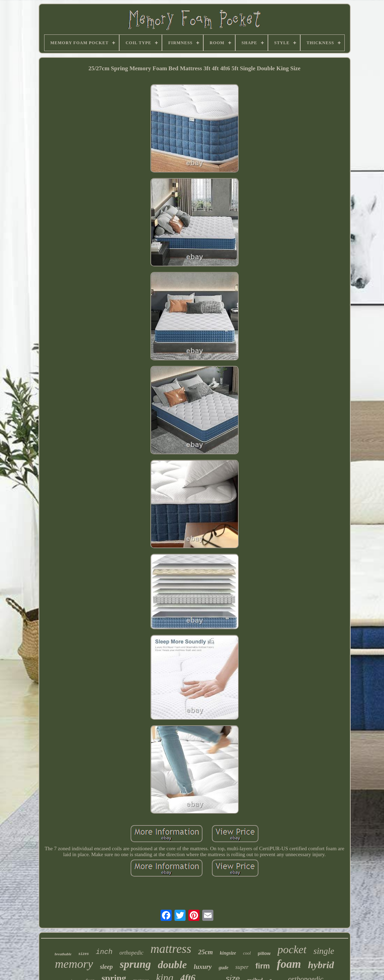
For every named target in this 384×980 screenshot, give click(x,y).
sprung (136, 964)
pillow (264, 953)
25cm (205, 952)
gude (223, 968)
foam (289, 964)
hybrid (321, 965)
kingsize (228, 953)
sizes (84, 954)
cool (247, 953)
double (172, 965)
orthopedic (132, 953)
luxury (203, 967)
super (242, 967)
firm (263, 966)
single (324, 951)
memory (74, 964)
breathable (63, 954)
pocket (292, 949)
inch (104, 952)
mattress (171, 949)
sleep (107, 967)
